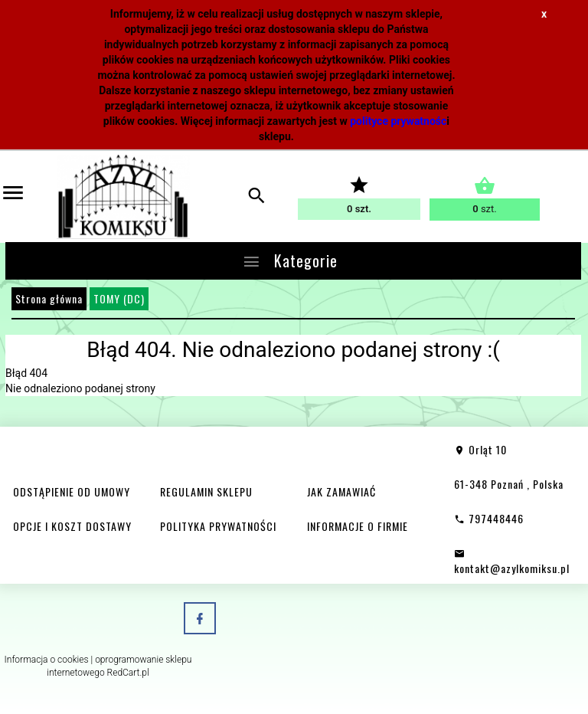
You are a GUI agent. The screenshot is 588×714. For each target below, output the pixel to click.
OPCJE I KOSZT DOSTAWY (72, 526)
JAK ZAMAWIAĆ (341, 491)
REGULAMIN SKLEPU (206, 491)
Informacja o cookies (47, 660)
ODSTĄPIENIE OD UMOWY (72, 491)
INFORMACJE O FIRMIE (358, 526)
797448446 (489, 518)
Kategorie (290, 260)
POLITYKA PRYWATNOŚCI (218, 526)
